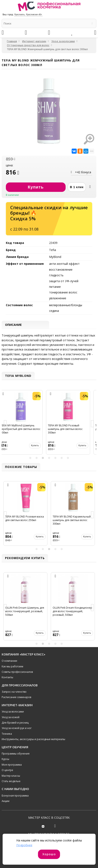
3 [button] (43, 458)
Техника (7, 734)
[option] (25, 424)
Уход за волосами (63, 41)
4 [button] (49, 458)
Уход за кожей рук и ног (17, 728)
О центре (7, 770)
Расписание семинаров (16, 697)
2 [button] (37, 458)
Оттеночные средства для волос (28, 45)
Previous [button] (5, 424)
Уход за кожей (11, 717)
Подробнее (24, 845)
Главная (12, 41)
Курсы (5, 759)
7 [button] (68, 458)
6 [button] (62, 458)
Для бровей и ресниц (15, 723)
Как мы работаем (12, 666)
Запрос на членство (14, 692)
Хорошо (49, 854)
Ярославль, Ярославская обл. (28, 14)
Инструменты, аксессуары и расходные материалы (33, 739)
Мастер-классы (11, 776)
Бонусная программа (15, 796)
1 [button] (30, 458)
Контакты (7, 677)
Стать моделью (11, 781)
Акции (6, 801)
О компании (9, 661)
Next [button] (93, 424)
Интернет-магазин (34, 41)
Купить (40, 445)
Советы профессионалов (17, 672)
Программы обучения (16, 754)
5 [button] (55, 458)
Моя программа (12, 765)
